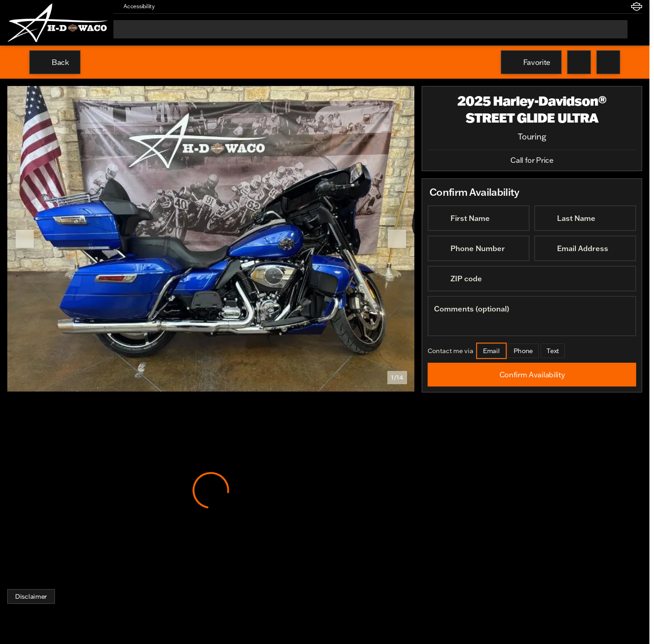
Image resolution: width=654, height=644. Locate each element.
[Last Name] (585, 218)
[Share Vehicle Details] (608, 62)
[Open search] (635, 29)
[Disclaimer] (31, 596)
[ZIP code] (532, 279)
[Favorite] (531, 62)
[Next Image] (397, 239)
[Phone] (523, 351)
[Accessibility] (135, 6)
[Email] (491, 351)
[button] (175, 6)
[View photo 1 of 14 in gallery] (211, 239)
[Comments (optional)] (532, 316)
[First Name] (479, 218)
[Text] (553, 351)
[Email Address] (585, 248)
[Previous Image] (25, 239)
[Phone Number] (479, 248)
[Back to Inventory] (55, 62)
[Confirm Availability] (532, 375)
